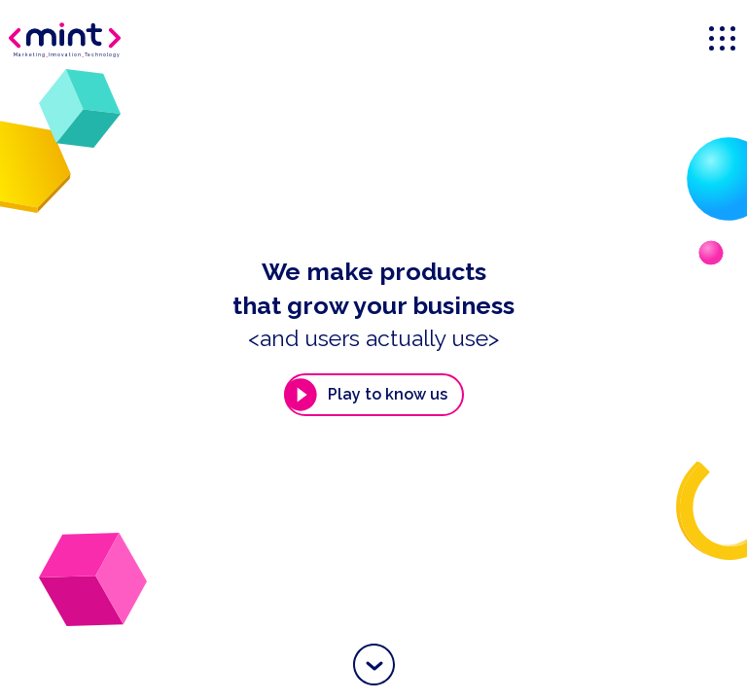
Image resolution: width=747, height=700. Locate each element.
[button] (374, 665)
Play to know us (366, 395)
